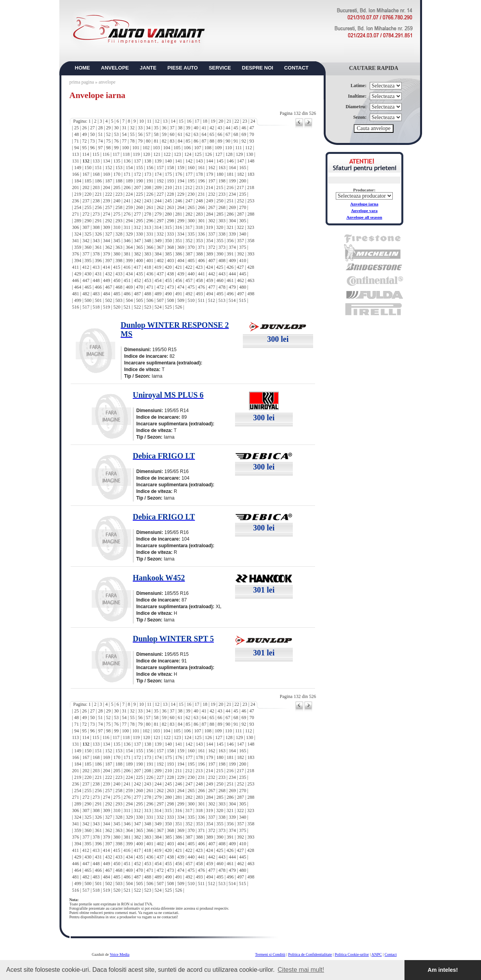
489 (158, 294)
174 (158, 174)
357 (241, 241)
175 (168, 174)
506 (150, 300)
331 (150, 234)
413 (96, 267)
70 (252, 134)
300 (191, 221)
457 (189, 280)
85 (188, 141)
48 (77, 134)
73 (93, 141)
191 (150, 181)
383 (148, 254)
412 (86, 267)
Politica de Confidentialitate (310, 954)
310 (117, 227)
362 (109, 247)
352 (189, 241)
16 (189, 121)
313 (148, 227)
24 (253, 121)
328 (119, 234)
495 (220, 294)
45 (236, 128)
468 (119, 287)
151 (98, 168)
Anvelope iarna (364, 204)
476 (201, 287)
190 (139, 181)
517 (86, 307)
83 (172, 141)
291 (98, 221)
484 (107, 294)
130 (249, 154)
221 (98, 194)
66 (220, 134)
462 (241, 280)
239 (107, 201)
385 (168, 254)
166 (76, 174)
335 (191, 234)
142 (189, 161)
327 (109, 234)
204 (107, 187)
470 (139, 287)
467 (109, 287)
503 (119, 300)
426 (230, 267)
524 (158, 307)
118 (126, 154)
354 (210, 241)
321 (230, 227)
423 (199, 267)
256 (98, 207)
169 (107, 174)
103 (157, 148)
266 (201, 207)
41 (204, 128)
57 (148, 134)
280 (168, 214)
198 (222, 181)
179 (210, 174)
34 (148, 128)
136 (127, 161)
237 (86, 201)
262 (160, 207)
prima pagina (82, 82)
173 (148, 174)
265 (191, 207)
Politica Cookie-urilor (352, 954)
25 (77, 128)
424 (209, 267)
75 (109, 141)
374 (232, 247)
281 (179, 214)
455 (168, 280)
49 (84, 134)
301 (201, 221)
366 (150, 247)
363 (119, 247)
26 (84, 128)
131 (76, 161)
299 (181, 221)
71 (77, 141)
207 (137, 187)
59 (164, 134)
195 (191, 181)
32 (132, 128)
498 (251, 294)
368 (171, 247)
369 (181, 247)
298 (171, 221)
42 (212, 128)
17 (197, 121)
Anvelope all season (364, 217)
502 (109, 300)
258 (119, 207)
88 (212, 141)
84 (180, 141)
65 (212, 134)
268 (222, 207)
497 (241, 294)
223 (119, 194)
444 (232, 274)
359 (78, 247)
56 (140, 134)
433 (119, 274)
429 (78, 274)
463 (251, 280)
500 (88, 300)
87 (204, 141)
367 (160, 247)
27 (93, 128)
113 (76, 154)
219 (78, 194)
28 (100, 128)
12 (157, 121)
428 (251, 267)
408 (222, 261)
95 (84, 148)
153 (119, 168)
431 (98, 274)
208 (148, 187)
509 (181, 300)
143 (199, 161)
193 (171, 181)
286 (230, 214)
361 (98, 247)
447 (86, 280)
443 (222, 274)
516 (76, 307)
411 (76, 267)
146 (230, 161)
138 (148, 161)
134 (107, 161)
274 (107, 214)
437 (160, 274)
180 (220, 174)
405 (191, 261)
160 (191, 168)
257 (109, 207)
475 (191, 287)
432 (109, 274)
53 (116, 134)
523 (148, 307)
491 (179, 294)
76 (116, 141)
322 (241, 227)
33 (140, 128)
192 (160, 181)
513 (222, 300)
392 (241, 254)
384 (158, 254)
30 (116, 128)
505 (139, 300)
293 (119, 221)
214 (209, 187)
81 (156, 141)
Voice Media (120, 954)
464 (78, 287)
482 (86, 294)
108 (208, 148)
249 (210, 201)
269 (232, 207)
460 (220, 280)
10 (141, 121)
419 (158, 267)
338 (222, 234)
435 (139, 274)
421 (178, 267)
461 (230, 280)
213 (199, 187)
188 (119, 181)
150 (88, 168)
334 (181, 234)
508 (171, 300)
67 (228, 134)
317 (189, 227)
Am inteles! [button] (443, 970)
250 (220, 201)
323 (251, 227)
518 (96, 307)
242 (137, 201)
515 (242, 300)
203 (96, 187)
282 (189, 214)
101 (136, 148)
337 (212, 234)
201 (76, 187)
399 (129, 261)
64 (204, 134)
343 (96, 241)
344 (107, 241)
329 (129, 234)
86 (196, 141)
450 (117, 280)
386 (179, 254)
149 (78, 168)
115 (96, 154)
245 (168, 201)
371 (201, 247)
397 (109, 261)
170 (117, 174)
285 (220, 214)
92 (244, 141)
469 (129, 287)
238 (96, 201)
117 (116, 154)
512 (212, 300)
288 (251, 214)
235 (242, 194)
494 (210, 294)
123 (178, 154)
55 (132, 134)
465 (88, 287)
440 (191, 274)
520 (117, 307)
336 (201, 234)
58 (156, 134)
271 (76, 214)
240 (117, 201)
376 (76, 254)
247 (189, 201)
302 (212, 221)
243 (148, 201)
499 (78, 300)
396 (98, 261)
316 (178, 227)
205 (117, 187)
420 (168, 267)
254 (78, 207)
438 (171, 274)
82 (164, 141)
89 (220, 141)
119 (136, 154)
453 (148, 280)
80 (148, 141)
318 (199, 227)
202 (86, 187)
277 (137, 214)
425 (220, 267)
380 (117, 254)
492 (189, 294)
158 (171, 168)
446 (76, 280)
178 (199, 174)
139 (158, 161)
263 (171, 207)
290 (88, 221)
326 (98, 234)
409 (232, 261)
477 (212, 287)
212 (189, 187)
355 (220, 241)
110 (228, 148)
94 (77, 148)
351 (179, 241)
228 (171, 194)
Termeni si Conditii (270, 954)
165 (242, 168)
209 (158, 187)
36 (164, 128)
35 (156, 128)
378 (96, 254)
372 (212, 247)
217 (241, 187)
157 (160, 168)
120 (146, 154)
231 (201, 194)
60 (172, 134)
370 (191, 247)
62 (188, 134)
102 (146, 148)
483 (96, 294)
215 (220, 187)
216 (230, 187)
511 (201, 300)
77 (124, 141)
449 (107, 280)
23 (245, 121)
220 (88, 194)
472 (160, 287)
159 (181, 168)
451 (127, 280)
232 (212, 194)
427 (241, 267)
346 (127, 241)
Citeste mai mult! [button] (301, 970)
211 (179, 187)
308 (96, 227)
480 (242, 287)
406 (201, 261)
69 (244, 134)
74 (100, 141)
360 (88, 247)
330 (139, 234)
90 (228, 141)
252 (241, 201)
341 (76, 241)
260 (139, 207)
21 (229, 121)
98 (109, 148)
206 (127, 187)
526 (179, 307)
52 (109, 134)
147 (241, 161)
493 (199, 294)
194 (181, 181)
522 (137, 307)
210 (168, 187)
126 (208, 154)
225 (139, 194)
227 (160, 194)
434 (129, 274)
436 (150, 274)
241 (127, 201)
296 (150, 221)
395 (88, 261)
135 (117, 161)
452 (137, 280)
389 (210, 254)
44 (228, 128)
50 (93, 134)
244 (158, 201)
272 (86, 214)
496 (230, 294)
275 (117, 214)
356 (230, 241)
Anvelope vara (364, 211)
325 (88, 234)
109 (218, 148)
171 (127, 174)
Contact (391, 954)
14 (173, 121)
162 (212, 168)
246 (179, 201)
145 (220, 161)
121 (157, 154)
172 (137, 174)
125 (198, 154)
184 (78, 181)
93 (252, 141)
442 (212, 274)
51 (100, 134)
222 (109, 194)
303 (222, 221)
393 (251, 254)
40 (196, 128)
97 (100, 148)
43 (220, 128)
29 (109, 128)
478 (222, 287)
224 (129, 194)
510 (191, 300)
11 (150, 121)
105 (177, 148)
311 (127, 227)
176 (179, 174)
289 (78, 221)
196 (201, 181)
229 (181, 194)
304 (232, 221)
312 (137, 227)
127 (219, 154)
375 (242, 247)
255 (88, 207)
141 (179, 161)
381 (127, 254)
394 (78, 261)
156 (150, 168)
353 (199, 241)
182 (241, 174)
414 (106, 267)
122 (167, 154)
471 (150, 287)
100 (125, 148)
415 (117, 267)
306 (76, 227)
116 (106, 154)
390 (220, 254)
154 (129, 168)
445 (242, 274)
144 (210, 161)
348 (148, 241)
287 (241, 214)
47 (252, 128)
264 (181, 207)
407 (212, 261)
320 (220, 227)
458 (199, 280)
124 (188, 154)
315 (168, 227)
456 (179, 280)
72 (84, 141)
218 (251, 187)
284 (210, 214)
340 (242, 234)
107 (198, 148)
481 (76, 294)
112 (249, 148)
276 (127, 214)
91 (236, 141)
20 (221, 121)
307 (86, 227)
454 (158, 280)
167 (86, 174)
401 (150, 261)
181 (230, 174)
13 (165, 121)
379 (107, 254)
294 (129, 221)
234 (232, 194)
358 (251, 241)
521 (127, 307)
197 (212, 181)
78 (132, 141)
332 (160, 234)
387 (189, 254)
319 (209, 227)
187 (109, 181)
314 (158, 227)
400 (139, 261)
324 (78, 234)
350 (168, 241)
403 (171, 261)
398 (119, 261)
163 (222, 168)
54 (124, 134)
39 (188, 128)
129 (239, 154)
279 (158, 214)
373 (222, 247)
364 (129, 247)
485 (117, 294)
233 (222, 194)
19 (213, 121)
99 (116, 148)
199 (232, 181)
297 (160, 221)
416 (127, 267)
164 (232, 168)
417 (137, 267)
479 (232, 287)
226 (150, 194)
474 (181, 287)
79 (140, 141)
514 (232, 300)
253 (251, 201)
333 (171, 234)
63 (196, 134)
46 (244, 128)
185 (88, 181)
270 (242, 207)
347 (137, 241)
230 (191, 194)
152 (109, 168)
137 (137, 161)
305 (242, 221)
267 (212, 207)
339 (232, 234)
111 (238, 148)
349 (158, 241)
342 (86, 241)
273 (96, 214)
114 (86, 154)
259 (129, 207)
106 (187, 148)
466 (98, 287)
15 (181, 121)
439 (181, 274)
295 (139, 221)
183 (251, 174)
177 (189, 174)
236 (76, 201)
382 (137, 254)
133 (96, 161)
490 (168, 294)
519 (107, 307)
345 (117, 241)
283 (199, 214)
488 (148, 294)
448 (96, 280)
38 (180, 128)
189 (129, 181)
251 (230, 201)
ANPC (377, 954)
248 (199, 201)
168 (96, 174)
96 (93, 148)
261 (150, 207)
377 (86, 254)
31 (124, 128)
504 (129, 300)
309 (107, 227)
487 (137, 294)
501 (98, 300)
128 (229, 154)
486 (127, 294)
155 (139, 168)
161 (201, 168)
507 (160, 300)
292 (109, 221)
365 (139, 247)
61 (180, 134)
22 (237, 121)
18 (205, 121)
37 (172, 128)
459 (210, 280)
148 (251, 161)
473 (171, 287)
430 (88, 274)
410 (242, 261)
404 (181, 261)
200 (242, 181)
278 (148, 214)
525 (168, 307)
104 (167, 148)
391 (230, 254)
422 (189, 267)
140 (168, 161)
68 (236, 134)
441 (201, 274)
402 (160, 261)
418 (148, 267)
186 (98, 181)
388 (199, 254)
